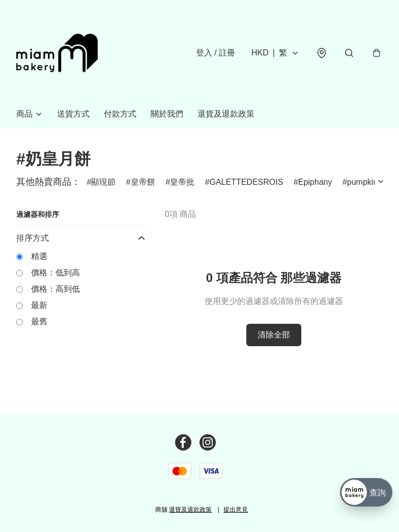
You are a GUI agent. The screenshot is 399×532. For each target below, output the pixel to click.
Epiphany (315, 182)
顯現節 (103, 182)
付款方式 (120, 114)
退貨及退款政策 (226, 114)
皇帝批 (182, 182)
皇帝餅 (143, 182)
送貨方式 (73, 114)
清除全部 (274, 335)
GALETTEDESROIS (246, 182)
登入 (216, 53)
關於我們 (167, 114)
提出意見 (236, 510)
